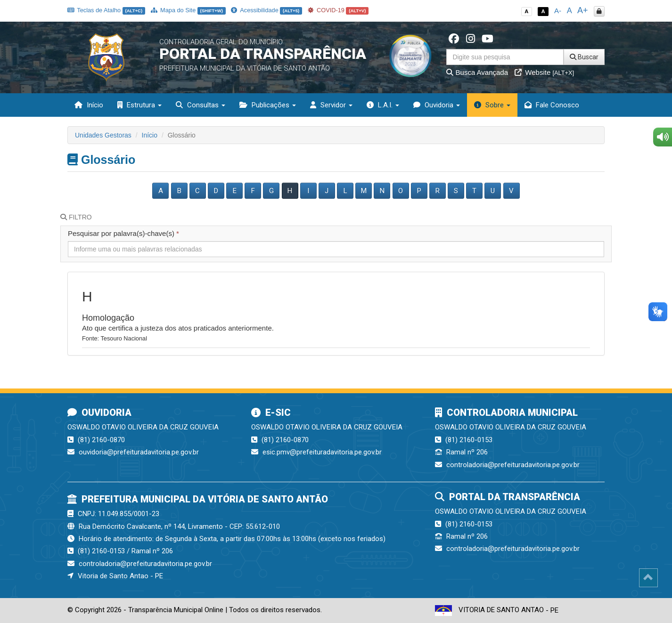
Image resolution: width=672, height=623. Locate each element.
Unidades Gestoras (103, 135)
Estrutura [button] (139, 105)
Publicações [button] (268, 105)
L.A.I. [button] (383, 105)
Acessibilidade (266, 10)
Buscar (584, 57)
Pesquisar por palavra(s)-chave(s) (123, 233)
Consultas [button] (201, 105)
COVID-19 (338, 10)
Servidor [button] (331, 105)
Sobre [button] (492, 105)
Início (89, 105)
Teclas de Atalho (106, 10)
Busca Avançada (477, 72)
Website (544, 72)
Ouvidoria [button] (437, 105)
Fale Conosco (552, 105)
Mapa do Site (188, 10)
